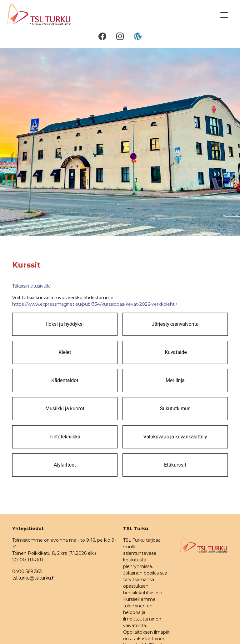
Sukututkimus (175, 409)
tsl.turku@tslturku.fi (33, 578)
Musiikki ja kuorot (65, 409)
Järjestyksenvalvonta (175, 324)
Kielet (65, 352)
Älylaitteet (65, 465)
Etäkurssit (175, 465)
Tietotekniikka (65, 437)
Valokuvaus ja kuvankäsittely (175, 437)
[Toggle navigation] (224, 15)
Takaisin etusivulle (32, 286)
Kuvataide (175, 352)
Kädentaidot (65, 380)
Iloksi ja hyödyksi (65, 324)
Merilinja (175, 380)
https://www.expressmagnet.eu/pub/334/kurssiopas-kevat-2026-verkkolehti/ (95, 304)
